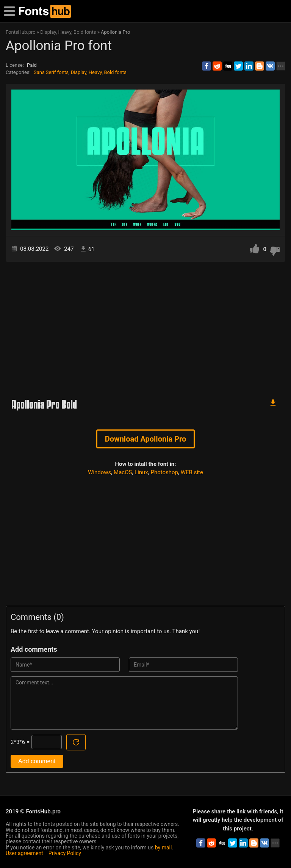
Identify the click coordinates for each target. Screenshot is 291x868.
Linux (141, 472)
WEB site (192, 472)
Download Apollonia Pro (146, 439)
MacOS (123, 472)
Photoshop (165, 472)
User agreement (24, 853)
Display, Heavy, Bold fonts (99, 72)
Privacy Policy (65, 853)
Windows (99, 472)
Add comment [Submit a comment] (37, 761)
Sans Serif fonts (51, 72)
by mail (163, 848)
